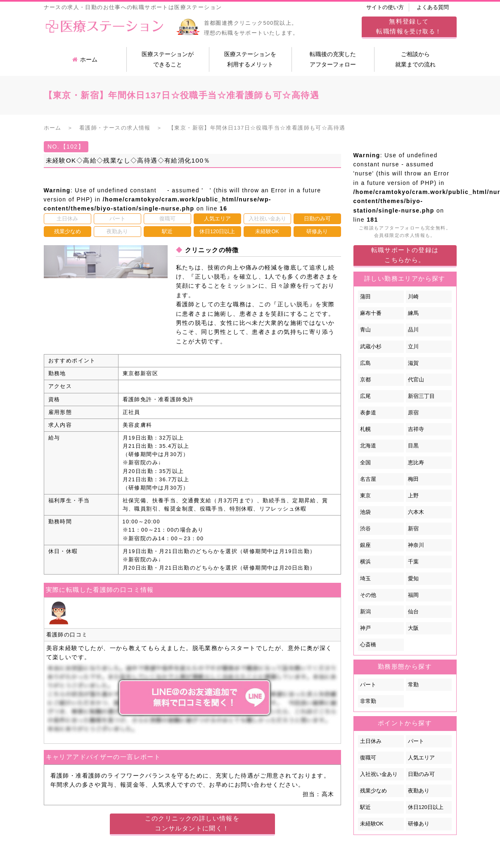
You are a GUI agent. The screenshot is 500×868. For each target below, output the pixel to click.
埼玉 (365, 579)
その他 (368, 595)
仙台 (413, 612)
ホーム (85, 59)
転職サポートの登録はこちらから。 (405, 255)
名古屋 (368, 479)
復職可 (368, 758)
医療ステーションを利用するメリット (250, 59)
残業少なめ (373, 791)
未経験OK (372, 824)
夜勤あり (419, 791)
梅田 (413, 479)
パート (368, 685)
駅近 (365, 807)
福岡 (413, 595)
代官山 (416, 380)
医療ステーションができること (168, 59)
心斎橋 (368, 645)
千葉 (413, 562)
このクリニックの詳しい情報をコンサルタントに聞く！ (192, 823)
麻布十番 (371, 313)
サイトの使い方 (385, 7)
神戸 (365, 628)
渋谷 (365, 529)
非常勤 (368, 701)
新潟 (365, 612)
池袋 (365, 512)
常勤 (413, 685)
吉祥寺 (416, 429)
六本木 (416, 512)
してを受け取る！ (409, 26)
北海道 (368, 446)
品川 (413, 330)
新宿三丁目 (421, 396)
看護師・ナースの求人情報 (115, 128)
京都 (365, 380)
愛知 (413, 579)
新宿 (413, 529)
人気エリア (421, 758)
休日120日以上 (426, 807)
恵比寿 (416, 463)
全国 (365, 463)
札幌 (365, 429)
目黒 (413, 446)
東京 (365, 496)
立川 (413, 347)
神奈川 (416, 545)
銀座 (365, 545)
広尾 (365, 396)
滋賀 (413, 363)
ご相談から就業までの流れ (415, 59)
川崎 (413, 297)
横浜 (365, 562)
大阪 (413, 628)
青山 (365, 330)
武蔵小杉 (371, 347)
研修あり (419, 824)
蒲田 (365, 297)
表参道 (368, 413)
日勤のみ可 (421, 774)
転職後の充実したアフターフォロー (333, 59)
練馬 (413, 313)
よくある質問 (433, 7)
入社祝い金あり (379, 774)
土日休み (371, 741)
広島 (365, 363)
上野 (413, 496)
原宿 (413, 413)
